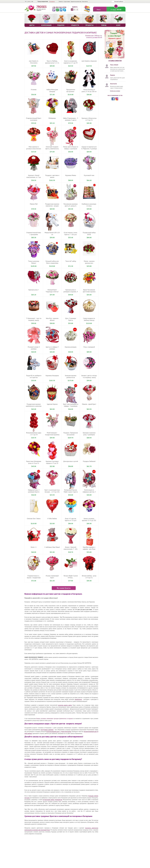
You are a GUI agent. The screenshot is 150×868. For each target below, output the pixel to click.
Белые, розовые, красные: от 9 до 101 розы (89, 520)
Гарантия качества (76, 1)
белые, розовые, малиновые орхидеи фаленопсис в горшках (55, 719)
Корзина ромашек (71, 347)
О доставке (67, 1)
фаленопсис (78, 699)
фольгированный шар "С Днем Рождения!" (59, 732)
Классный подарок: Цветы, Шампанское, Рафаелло (52, 149)
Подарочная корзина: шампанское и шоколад (34, 405)
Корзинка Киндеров (52, 376)
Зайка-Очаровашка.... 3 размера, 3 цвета (71, 119)
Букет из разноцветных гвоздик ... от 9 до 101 (52, 491)
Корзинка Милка (71, 175)
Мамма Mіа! (34, 204)
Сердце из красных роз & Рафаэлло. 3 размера (89, 148)
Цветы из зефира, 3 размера (52, 348)
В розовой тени (89, 175)
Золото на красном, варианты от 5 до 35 (71, 62)
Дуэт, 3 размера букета (71, 319)
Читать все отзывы (115, 91)
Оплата (61, 1)
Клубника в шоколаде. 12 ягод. (89, 205)
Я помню (34, 90)
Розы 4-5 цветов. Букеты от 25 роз (71, 519)
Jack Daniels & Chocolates (34, 62)
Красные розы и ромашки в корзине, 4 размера (71, 292)
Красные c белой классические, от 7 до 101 (34, 177)
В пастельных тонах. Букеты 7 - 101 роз (71, 233)
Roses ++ (34, 547)
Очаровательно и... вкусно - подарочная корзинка (34, 578)
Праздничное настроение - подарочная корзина (71, 91)
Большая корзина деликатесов (71, 376)
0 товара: (116, 9)
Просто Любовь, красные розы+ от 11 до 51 (52, 63)
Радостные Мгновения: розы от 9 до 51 (34, 462)
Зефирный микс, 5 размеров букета (34, 491)
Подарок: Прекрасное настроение (71, 434)
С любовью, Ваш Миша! (52, 547)
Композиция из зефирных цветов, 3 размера (89, 492)
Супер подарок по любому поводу (89, 319)
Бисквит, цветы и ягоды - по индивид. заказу (89, 376)
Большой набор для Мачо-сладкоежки (52, 262)
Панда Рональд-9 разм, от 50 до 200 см (89, 90)
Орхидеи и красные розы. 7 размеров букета (89, 435)
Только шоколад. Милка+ (34, 262)
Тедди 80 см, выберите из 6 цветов (34, 376)
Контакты (85, 1)
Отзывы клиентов (115, 61)
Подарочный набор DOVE (89, 233)
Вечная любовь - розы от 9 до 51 (89, 577)
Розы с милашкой (89, 347)
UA (29, 1)
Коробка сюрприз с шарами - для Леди (89, 548)
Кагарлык (52, 1)
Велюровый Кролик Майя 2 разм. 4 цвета (71, 491)
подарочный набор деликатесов (52, 800)
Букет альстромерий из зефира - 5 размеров (71, 405)
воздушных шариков (47, 730)
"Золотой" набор (71, 261)
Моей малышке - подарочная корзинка (52, 434)
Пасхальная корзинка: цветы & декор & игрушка (71, 206)
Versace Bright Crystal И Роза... (71, 577)
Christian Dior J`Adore (34, 519)
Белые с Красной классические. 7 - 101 (71, 548)
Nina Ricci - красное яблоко (52, 319)
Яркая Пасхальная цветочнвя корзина (89, 291)
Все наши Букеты (64, 588)
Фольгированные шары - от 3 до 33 (34, 434)
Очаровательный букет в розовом (34, 119)
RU (26, 1)
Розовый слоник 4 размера (34, 348)
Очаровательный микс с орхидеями (34, 233)
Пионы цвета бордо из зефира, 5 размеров (71, 148)
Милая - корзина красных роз (89, 262)
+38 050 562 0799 (59, 7)
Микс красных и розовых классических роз (34, 149)
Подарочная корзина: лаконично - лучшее (52, 205)
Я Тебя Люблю (52, 519)
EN (32, 1)
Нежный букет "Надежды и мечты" (52, 291)
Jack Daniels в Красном (89, 61)
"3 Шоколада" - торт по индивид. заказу (34, 319)
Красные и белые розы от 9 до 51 (89, 119)
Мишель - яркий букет (89, 404)
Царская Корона (52, 404)
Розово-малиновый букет (52, 577)
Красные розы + (34, 290)
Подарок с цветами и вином (52, 176)
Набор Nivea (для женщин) (52, 90)
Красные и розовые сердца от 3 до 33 (52, 462)
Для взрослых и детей (71, 461)
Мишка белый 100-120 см (52, 233)
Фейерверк (52, 118)
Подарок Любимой (89, 461)
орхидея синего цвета (65, 705)
